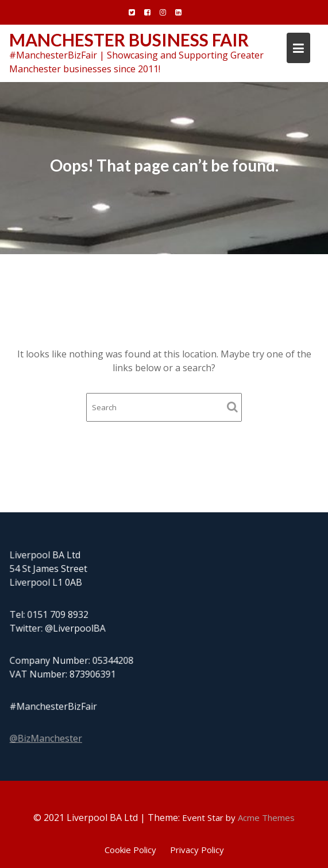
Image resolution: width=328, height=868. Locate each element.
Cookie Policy (130, 850)
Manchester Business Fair (129, 40)
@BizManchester (47, 738)
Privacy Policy (197, 850)
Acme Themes (266, 818)
